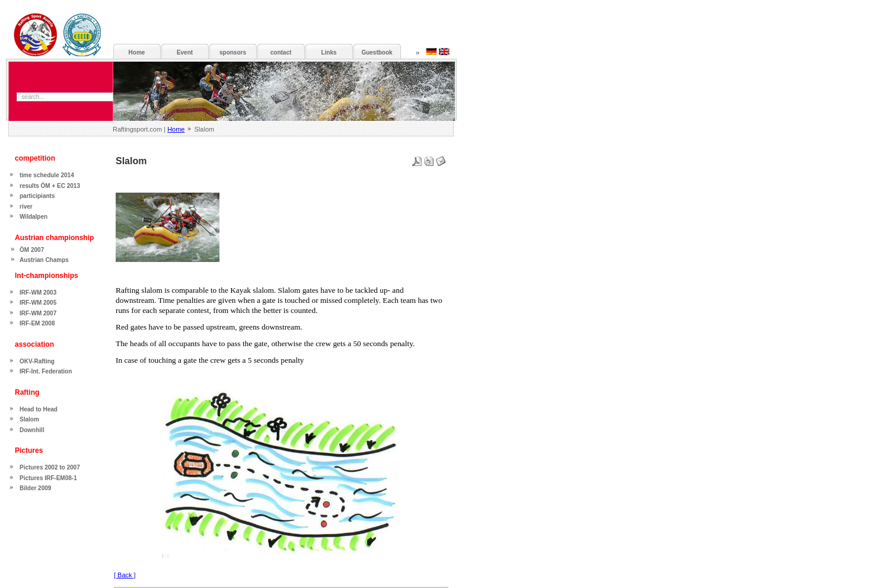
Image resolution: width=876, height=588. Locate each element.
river (26, 207)
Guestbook (377, 52)
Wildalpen (34, 217)
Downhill (32, 430)
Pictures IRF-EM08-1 (48, 478)
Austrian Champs (44, 260)
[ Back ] (125, 575)
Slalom (29, 419)
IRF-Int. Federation (46, 371)
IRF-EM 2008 (37, 323)
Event (185, 52)
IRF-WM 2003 (38, 293)
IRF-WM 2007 (38, 313)
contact (281, 52)
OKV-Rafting (37, 361)
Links (329, 52)
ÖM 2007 (32, 250)
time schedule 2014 (47, 175)
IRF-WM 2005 (38, 303)
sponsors (233, 52)
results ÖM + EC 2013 (50, 186)
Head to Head (39, 409)
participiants (37, 196)
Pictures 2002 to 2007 (50, 467)
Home (176, 129)
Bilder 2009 (35, 488)
